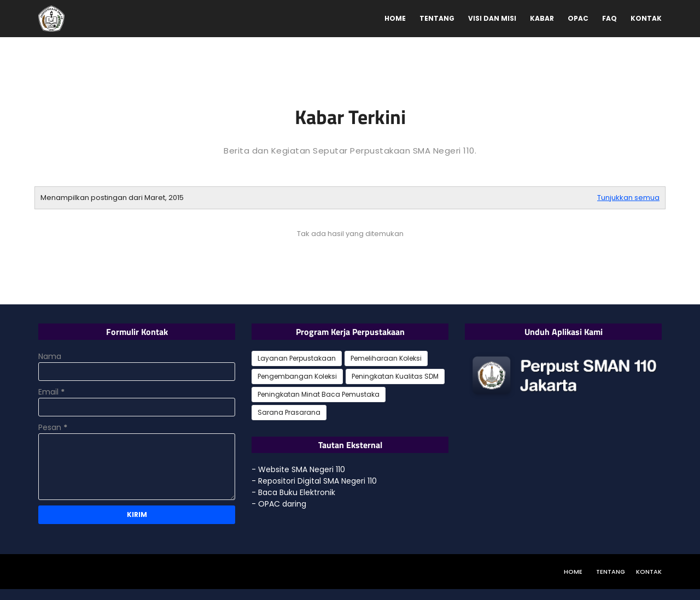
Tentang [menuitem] (437, 18)
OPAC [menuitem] (578, 18)
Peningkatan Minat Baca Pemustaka (319, 394)
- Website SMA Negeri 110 (298, 469)
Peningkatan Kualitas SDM (395, 376)
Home (573, 572)
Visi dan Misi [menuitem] (492, 18)
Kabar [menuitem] (542, 18)
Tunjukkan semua (628, 198)
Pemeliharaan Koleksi (386, 358)
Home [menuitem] (395, 18)
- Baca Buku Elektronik (293, 492)
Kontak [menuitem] (646, 18)
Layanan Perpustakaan (297, 358)
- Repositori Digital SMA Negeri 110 (314, 481)
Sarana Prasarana (289, 412)
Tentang (611, 572)
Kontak (649, 572)
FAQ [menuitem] (609, 18)
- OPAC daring (279, 504)
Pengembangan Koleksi (297, 376)
